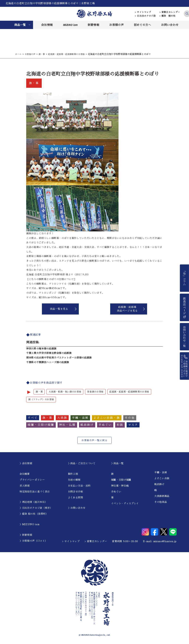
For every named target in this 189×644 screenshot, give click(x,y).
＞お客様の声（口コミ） (33, 541)
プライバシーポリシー (32, 480)
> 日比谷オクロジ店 (145, 16)
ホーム (19, 54)
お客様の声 (116, 25)
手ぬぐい (116, 492)
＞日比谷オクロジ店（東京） (36, 508)
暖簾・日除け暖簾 (121, 480)
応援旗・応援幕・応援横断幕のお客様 (70, 54)
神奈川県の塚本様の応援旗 (41, 349)
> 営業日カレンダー (170, 12)
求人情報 (25, 486)
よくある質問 (75, 498)
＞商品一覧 (117, 464)
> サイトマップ (143, 12)
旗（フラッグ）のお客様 (42, 400)
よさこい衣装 (162, 479)
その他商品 (161, 502)
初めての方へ (142, 25)
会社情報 (47, 25)
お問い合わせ (170, 25)
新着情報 (93, 25)
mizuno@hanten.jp (165, 542)
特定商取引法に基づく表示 (35, 492)
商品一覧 (20, 25)
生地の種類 (74, 480)
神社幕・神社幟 (120, 486)
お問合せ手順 (75, 492)
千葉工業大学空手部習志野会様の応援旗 (49, 353)
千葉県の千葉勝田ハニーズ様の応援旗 (48, 362)
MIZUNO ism (70, 25)
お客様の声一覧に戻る (94, 441)
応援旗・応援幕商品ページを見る (127, 309)
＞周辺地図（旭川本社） (33, 502)
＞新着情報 (26, 535)
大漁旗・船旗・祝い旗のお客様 (67, 392)
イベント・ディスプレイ (125, 504)
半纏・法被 (161, 473)
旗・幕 (44, 54)
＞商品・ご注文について (82, 464)
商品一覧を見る (59, 309)
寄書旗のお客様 (99, 392)
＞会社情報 (26, 464)
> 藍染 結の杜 (167, 16)
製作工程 (73, 474)
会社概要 (25, 474)
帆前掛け (159, 485)
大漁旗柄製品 (162, 496)
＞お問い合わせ (77, 508)
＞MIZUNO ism (29, 525)
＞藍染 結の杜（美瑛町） (34, 514)
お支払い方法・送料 (79, 486)
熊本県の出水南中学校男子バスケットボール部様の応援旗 (59, 358)
